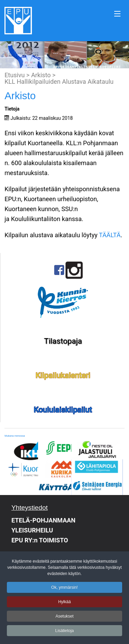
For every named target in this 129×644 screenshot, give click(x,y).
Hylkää (65, 604)
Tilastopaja (63, 341)
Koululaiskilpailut (63, 410)
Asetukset (65, 618)
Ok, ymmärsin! (64, 589)
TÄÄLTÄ (110, 235)
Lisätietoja (64, 633)
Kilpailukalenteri (63, 375)
